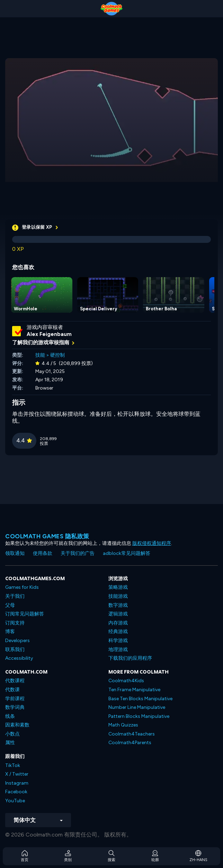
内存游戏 (118, 623)
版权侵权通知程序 (152, 543)
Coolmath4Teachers (132, 734)
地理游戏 (118, 650)
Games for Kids (22, 587)
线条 (10, 716)
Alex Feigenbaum (49, 334)
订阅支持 (15, 623)
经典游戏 (118, 632)
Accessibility (19, 658)
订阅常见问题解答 (25, 614)
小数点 (12, 734)
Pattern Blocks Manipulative (139, 716)
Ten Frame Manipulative (134, 690)
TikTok (13, 765)
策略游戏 (118, 587)
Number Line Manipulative (137, 707)
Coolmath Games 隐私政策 (47, 536)
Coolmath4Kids (126, 681)
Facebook (16, 792)
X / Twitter (17, 774)
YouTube (15, 801)
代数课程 (15, 681)
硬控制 (57, 355)
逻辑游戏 (118, 614)
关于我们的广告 (78, 553)
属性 (10, 743)
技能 (40, 355)
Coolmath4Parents (130, 743)
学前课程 (15, 699)
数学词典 (15, 707)
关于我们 (15, 596)
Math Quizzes (123, 725)
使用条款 (43, 553)
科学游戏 (118, 641)
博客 (10, 632)
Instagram (17, 783)
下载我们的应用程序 (130, 658)
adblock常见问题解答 (127, 553)
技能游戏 (118, 596)
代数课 (12, 690)
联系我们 (15, 650)
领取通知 (15, 553)
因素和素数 (17, 725)
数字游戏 (118, 605)
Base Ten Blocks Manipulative (140, 699)
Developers (17, 641)
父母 (10, 605)
